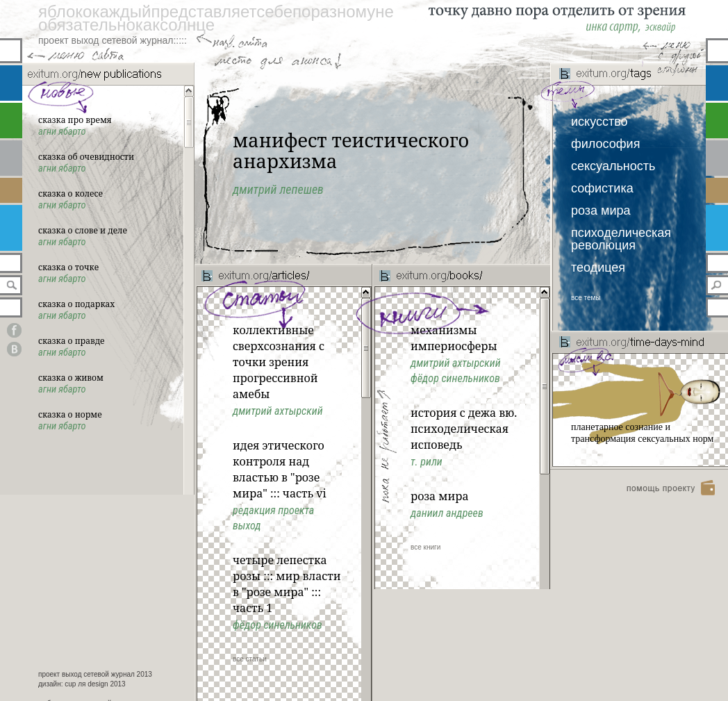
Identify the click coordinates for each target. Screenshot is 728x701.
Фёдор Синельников (455, 378)
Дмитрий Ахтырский (456, 363)
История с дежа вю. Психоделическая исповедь (464, 429)
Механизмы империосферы (454, 338)
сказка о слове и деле (83, 230)
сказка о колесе (71, 193)
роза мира (601, 211)
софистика (602, 188)
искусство (599, 122)
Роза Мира (440, 496)
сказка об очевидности (86, 157)
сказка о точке (68, 267)
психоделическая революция (621, 239)
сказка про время (75, 120)
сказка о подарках (76, 304)
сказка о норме (70, 414)
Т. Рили (427, 462)
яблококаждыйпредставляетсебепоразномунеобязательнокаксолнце (216, 18)
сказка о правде (72, 341)
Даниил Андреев (447, 513)
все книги (425, 547)
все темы (586, 298)
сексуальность (613, 166)
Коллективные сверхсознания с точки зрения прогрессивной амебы (279, 362)
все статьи (250, 659)
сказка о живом (71, 378)
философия (605, 144)
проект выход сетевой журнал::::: (113, 40)
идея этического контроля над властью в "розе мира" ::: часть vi (280, 469)
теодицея (598, 267)
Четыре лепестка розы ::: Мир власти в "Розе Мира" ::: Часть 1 (287, 584)
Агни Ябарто (62, 132)
